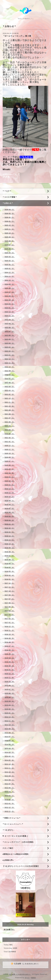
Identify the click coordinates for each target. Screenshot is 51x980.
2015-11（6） (10, 678)
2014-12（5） (10, 717)
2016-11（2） (10, 631)
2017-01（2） (10, 623)
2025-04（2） (10, 257)
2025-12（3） (10, 225)
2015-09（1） (10, 686)
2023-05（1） (10, 339)
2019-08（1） (10, 505)
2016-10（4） (10, 634)
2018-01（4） (10, 579)
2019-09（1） (10, 501)
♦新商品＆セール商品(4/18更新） (16, 854)
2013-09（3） (10, 776)
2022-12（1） (10, 359)
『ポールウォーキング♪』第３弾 (17, 36)
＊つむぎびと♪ (8, 830)
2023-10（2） (10, 320)
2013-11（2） (10, 768)
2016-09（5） (10, 638)
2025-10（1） (10, 233)
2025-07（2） (10, 245)
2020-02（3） (10, 481)
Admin (33, 978)
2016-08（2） (10, 642)
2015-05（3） (10, 697)
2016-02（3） (10, 666)
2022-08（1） (10, 375)
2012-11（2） (10, 811)
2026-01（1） (10, 221)
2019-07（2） (10, 509)
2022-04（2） (10, 387)
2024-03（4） (10, 300)
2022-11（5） (10, 363)
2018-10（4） (10, 544)
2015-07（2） (10, 690)
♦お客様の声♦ (8, 860)
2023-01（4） (10, 355)
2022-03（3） (10, 391)
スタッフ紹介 (8, 848)
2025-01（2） (10, 269)
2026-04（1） (10, 210)
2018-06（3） (10, 560)
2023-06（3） (10, 335)
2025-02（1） (10, 265)
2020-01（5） (10, 485)
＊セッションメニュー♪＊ (13, 824)
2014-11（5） (10, 721)
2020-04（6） (10, 473)
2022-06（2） (10, 383)
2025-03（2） (10, 261)
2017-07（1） (10, 599)
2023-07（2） (10, 332)
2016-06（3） (10, 650)
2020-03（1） (10, 477)
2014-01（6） (10, 760)
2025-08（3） (10, 241)
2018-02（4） (10, 575)
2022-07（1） (10, 379)
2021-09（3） (10, 410)
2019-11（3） (10, 493)
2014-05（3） (10, 745)
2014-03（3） (10, 752)
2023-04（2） (10, 343)
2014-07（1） (10, 737)
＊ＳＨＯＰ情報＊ (10, 197)
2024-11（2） (10, 276)
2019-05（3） (10, 516)
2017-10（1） (10, 591)
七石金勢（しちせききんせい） (20, 974)
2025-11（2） (10, 229)
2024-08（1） (10, 288)
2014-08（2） (10, 733)
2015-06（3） (10, 693)
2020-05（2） (10, 469)
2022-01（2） (10, 394)
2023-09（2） (10, 324)
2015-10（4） (10, 682)
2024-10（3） (10, 280)
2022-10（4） (10, 367)
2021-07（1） (10, 418)
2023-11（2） (10, 316)
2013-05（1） (10, 788)
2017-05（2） (10, 607)
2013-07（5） (10, 784)
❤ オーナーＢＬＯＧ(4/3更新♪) (15, 836)
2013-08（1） (10, 780)
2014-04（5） (10, 749)
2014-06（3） (10, 741)
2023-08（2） (10, 328)
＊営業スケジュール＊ (12, 818)
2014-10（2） (10, 725)
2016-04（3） (10, 658)
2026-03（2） (10, 214)
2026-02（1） (10, 217)
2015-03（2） (10, 705)
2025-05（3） (10, 253)
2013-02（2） (10, 800)
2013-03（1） (10, 796)
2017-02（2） (10, 619)
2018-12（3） (10, 536)
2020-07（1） (10, 461)
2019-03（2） (10, 524)
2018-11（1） (10, 540)
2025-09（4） (10, 237)
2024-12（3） (10, 273)
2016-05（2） (10, 654)
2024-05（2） (10, 296)
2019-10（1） (10, 497)
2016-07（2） (10, 646)
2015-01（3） (10, 713)
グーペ (27, 978)
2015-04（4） (10, 701)
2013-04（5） (10, 792)
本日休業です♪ (9, 930)
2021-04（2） (10, 430)
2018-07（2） (10, 556)
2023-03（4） (10, 347)
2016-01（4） (10, 670)
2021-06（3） (10, 422)
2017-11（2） (10, 587)
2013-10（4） (10, 772)
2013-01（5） (10, 804)
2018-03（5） (10, 572)
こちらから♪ (26, 157)
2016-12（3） (10, 627)
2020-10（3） (10, 453)
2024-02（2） (10, 304)
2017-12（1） (10, 583)
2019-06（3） (10, 512)
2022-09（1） (10, 371)
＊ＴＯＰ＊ (7, 191)
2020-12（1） (10, 446)
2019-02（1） (10, 528)
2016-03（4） (10, 662)
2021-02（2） (10, 438)
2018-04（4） (10, 568)
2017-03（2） (10, 615)
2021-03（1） (10, 434)
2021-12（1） (10, 398)
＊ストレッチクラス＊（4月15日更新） (19, 842)
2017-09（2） (10, 595)
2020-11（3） (10, 450)
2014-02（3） (10, 756)
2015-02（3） (10, 709)
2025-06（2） (10, 249)
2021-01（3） (10, 442)
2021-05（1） (10, 426)
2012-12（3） (10, 808)
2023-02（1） (10, 351)
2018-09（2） (10, 548)
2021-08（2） (10, 414)
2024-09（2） (10, 284)
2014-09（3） (10, 729)
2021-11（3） (10, 402)
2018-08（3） (10, 552)
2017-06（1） (10, 603)
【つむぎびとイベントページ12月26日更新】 (21, 866)
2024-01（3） (10, 308)
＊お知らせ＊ (8, 203)
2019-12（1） (10, 489)
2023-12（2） (10, 312)
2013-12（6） (10, 764)
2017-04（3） (10, 611)
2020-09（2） (10, 457)
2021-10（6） (10, 406)
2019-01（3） (10, 532)
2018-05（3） (10, 564)
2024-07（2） (10, 292)
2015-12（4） (10, 674)
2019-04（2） (10, 520)
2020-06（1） (10, 465)
